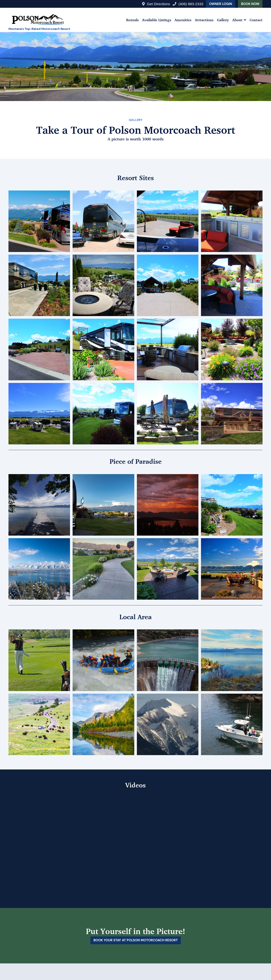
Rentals (132, 20)
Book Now (250, 4)
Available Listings (157, 20)
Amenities (183, 20)
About (237, 20)
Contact (256, 20)
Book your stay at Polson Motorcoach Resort (136, 940)
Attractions (204, 20)
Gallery (223, 20)
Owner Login (221, 4)
